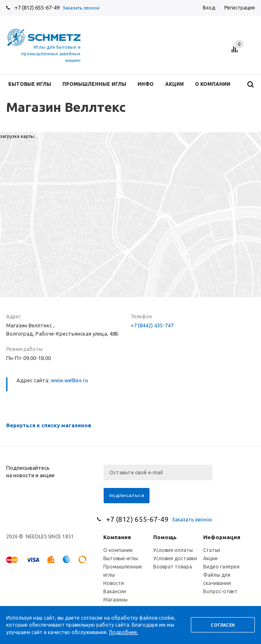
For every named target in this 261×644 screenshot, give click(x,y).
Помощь (165, 537)
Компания (117, 537)
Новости (114, 583)
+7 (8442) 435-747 (152, 325)
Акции (210, 558)
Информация (222, 537)
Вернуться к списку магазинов (49, 425)
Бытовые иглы (121, 558)
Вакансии (115, 591)
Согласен (223, 625)
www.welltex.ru (69, 380)
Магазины (115, 600)
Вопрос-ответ (220, 591)
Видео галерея (221, 567)
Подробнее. (124, 632)
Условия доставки (175, 558)
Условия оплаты (173, 550)
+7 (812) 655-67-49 (37, 7)
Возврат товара (173, 567)
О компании (118, 550)
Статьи (212, 550)
